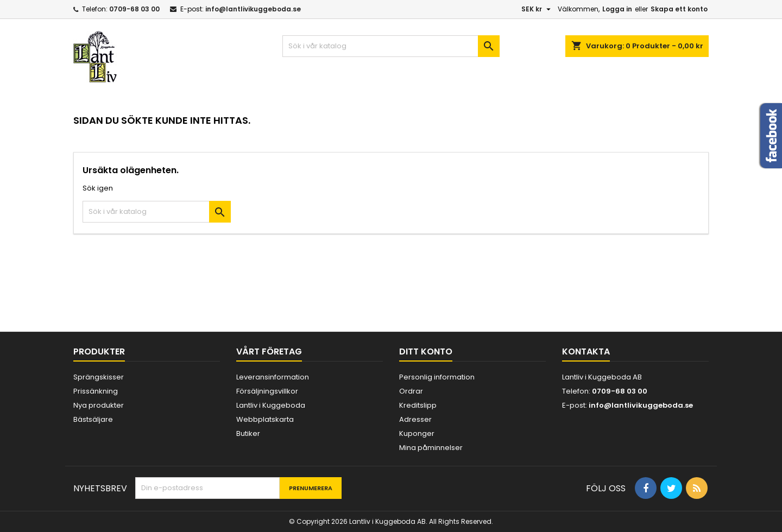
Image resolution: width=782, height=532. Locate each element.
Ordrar (411, 391)
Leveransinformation (273, 377)
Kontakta (586, 351)
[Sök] (391, 46)
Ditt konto (426, 351)
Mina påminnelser (431, 448)
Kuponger (417, 433)
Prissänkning (96, 391)
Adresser (415, 419)
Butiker (248, 433)
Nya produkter (99, 405)
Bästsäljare (93, 419)
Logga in (617, 9)
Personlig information (437, 377)
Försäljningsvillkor (267, 391)
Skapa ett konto (679, 9)
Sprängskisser (99, 377)
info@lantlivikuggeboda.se (253, 9)
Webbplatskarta (265, 419)
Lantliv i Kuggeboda (271, 405)
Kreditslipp (418, 405)
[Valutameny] (537, 9)
